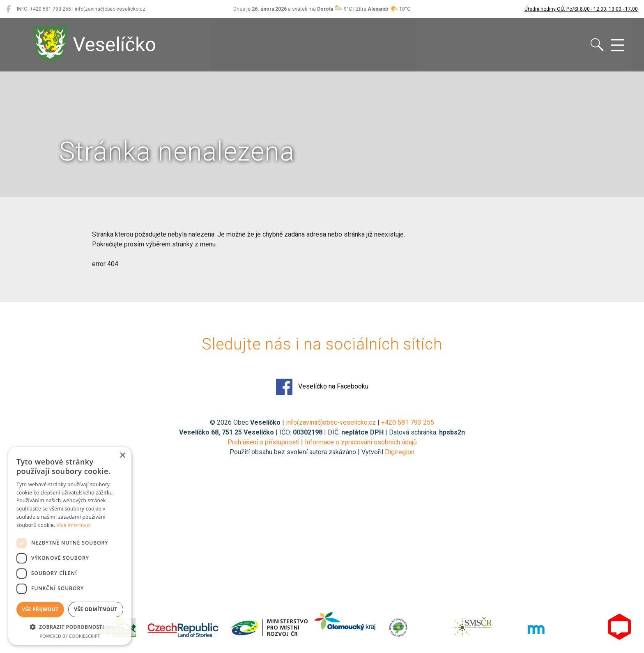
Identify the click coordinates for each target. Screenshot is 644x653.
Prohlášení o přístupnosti (263, 442)
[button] (70, 627)
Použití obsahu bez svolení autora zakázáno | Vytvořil (307, 452)
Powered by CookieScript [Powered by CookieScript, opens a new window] (70, 636)
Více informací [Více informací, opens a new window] (74, 525)
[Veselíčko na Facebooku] (8, 9)
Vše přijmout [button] (40, 609)
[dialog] (70, 546)
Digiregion (400, 452)
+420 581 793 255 (408, 422)
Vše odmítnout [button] (95, 609)
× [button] (122, 456)
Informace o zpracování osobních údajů (361, 442)
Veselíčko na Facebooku (322, 387)
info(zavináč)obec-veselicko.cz (331, 422)
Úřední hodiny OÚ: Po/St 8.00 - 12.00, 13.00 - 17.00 (581, 9)
